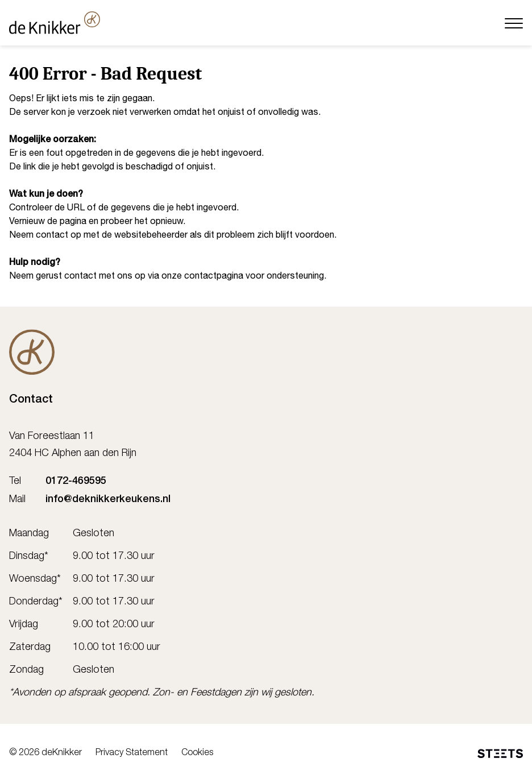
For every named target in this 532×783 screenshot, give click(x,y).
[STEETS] (500, 753)
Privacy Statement (132, 753)
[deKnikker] (55, 23)
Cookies (197, 753)
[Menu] (514, 22)
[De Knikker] (32, 352)
